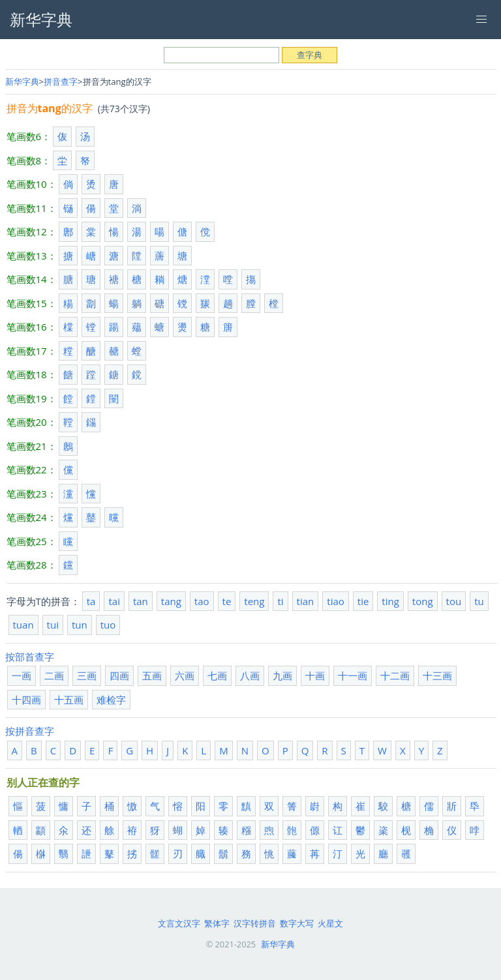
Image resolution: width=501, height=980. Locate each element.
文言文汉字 (179, 923)
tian (306, 601)
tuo (108, 625)
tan (141, 601)
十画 (315, 676)
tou (454, 601)
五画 (152, 676)
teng (254, 601)
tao (202, 601)
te (227, 601)
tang (171, 601)
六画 (185, 676)
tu (479, 601)
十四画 (26, 700)
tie (363, 601)
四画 (119, 676)
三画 (87, 676)
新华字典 (22, 82)
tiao (336, 601)
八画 (250, 676)
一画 (22, 676)
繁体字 (217, 923)
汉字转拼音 (255, 923)
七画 (217, 676)
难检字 (111, 700)
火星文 (330, 923)
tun (80, 625)
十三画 (437, 676)
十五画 (69, 700)
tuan (23, 625)
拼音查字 (61, 82)
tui (53, 625)
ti (280, 601)
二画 (54, 676)
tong (423, 601)
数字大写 (297, 923)
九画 (282, 676)
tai (114, 601)
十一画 (353, 676)
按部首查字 (30, 657)
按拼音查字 (30, 731)
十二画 (395, 676)
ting (390, 601)
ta (91, 601)
